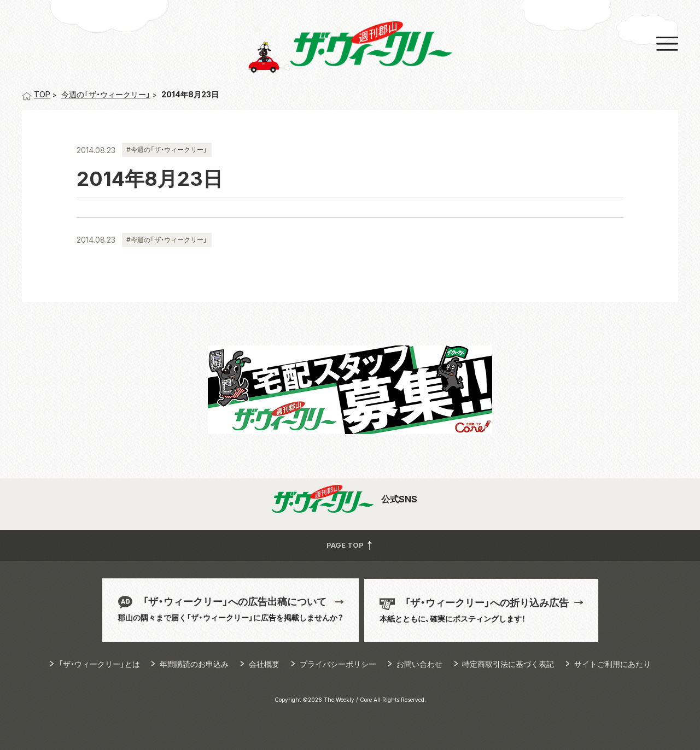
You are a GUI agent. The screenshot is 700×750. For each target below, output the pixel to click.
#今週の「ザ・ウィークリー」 (167, 150)
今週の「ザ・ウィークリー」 (106, 94)
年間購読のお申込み (194, 664)
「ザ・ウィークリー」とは (99, 664)
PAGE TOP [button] (350, 545)
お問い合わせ (419, 664)
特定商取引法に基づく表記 (508, 664)
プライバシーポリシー (338, 664)
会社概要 (264, 664)
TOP (36, 94)
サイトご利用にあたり (612, 664)
